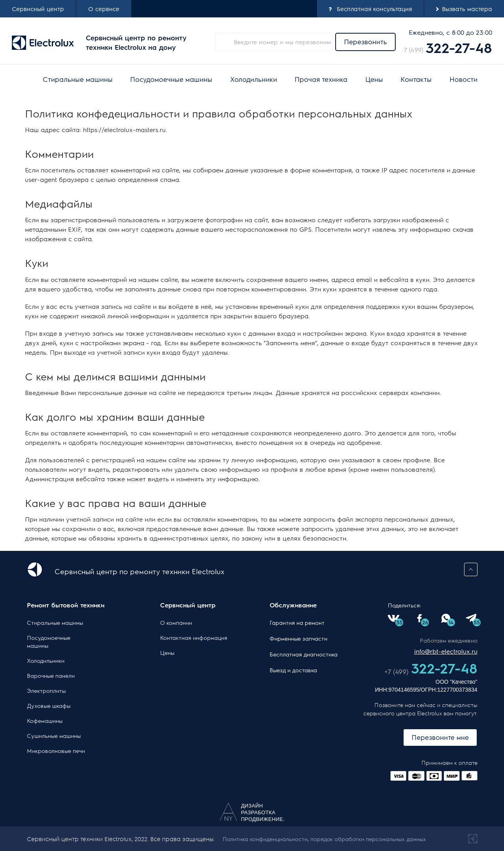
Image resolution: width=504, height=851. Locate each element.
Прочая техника (321, 79)
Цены (374, 79)
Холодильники (254, 79)
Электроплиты (46, 690)
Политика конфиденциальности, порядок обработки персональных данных (324, 839)
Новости (463, 79)
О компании (176, 622)
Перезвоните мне (440, 737)
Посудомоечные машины (171, 79)
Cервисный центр (38, 9)
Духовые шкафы (49, 705)
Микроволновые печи (56, 751)
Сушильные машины (54, 736)
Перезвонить (365, 42)
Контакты (416, 79)
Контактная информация (194, 637)
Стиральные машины (78, 79)
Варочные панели (51, 675)
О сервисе (104, 9)
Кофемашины (45, 721)
